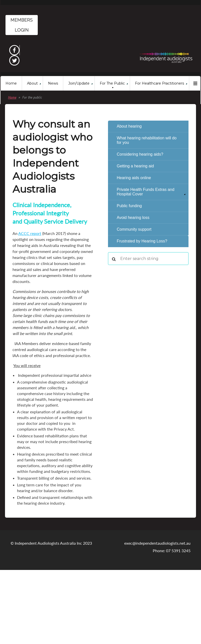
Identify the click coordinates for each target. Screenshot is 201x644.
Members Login (22, 25)
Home (12, 97)
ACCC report (30, 233)
